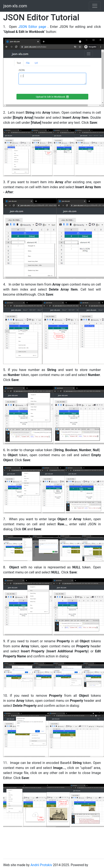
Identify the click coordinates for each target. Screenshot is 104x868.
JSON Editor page (32, 27)
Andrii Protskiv (41, 865)
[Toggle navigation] (95, 6)
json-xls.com (15, 6)
